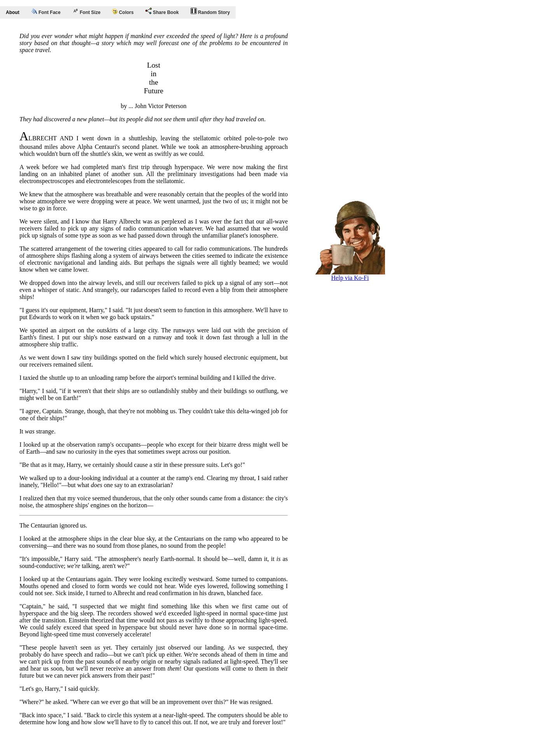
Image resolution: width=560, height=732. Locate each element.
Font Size (87, 11)
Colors (123, 12)
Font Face (46, 12)
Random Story (210, 11)
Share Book (162, 11)
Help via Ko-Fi (350, 275)
